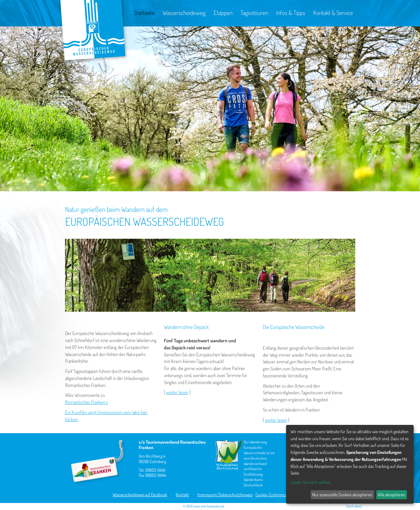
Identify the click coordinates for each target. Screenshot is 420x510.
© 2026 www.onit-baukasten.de (203, 506)
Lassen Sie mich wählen (310, 482)
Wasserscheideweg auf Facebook (140, 495)
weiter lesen (177, 392)
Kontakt (182, 495)
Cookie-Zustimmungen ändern (281, 495)
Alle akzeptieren (391, 495)
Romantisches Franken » (87, 402)
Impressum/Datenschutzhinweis (225, 495)
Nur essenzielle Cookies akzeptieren (342, 495)
